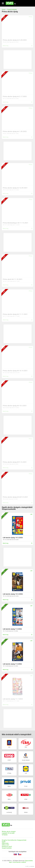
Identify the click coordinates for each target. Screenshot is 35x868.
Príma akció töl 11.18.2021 (13, 279)
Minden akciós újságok (9, 832)
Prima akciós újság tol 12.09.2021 (15, 188)
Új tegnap (5, 835)
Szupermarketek (12, 10)
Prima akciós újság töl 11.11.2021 (15, 314)
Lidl (31, 514)
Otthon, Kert (5, 845)
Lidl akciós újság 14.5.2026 (13, 538)
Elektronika (5, 843)
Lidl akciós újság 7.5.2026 (12, 629)
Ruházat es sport (7, 847)
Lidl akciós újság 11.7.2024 (13, 699)
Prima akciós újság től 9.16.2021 (15, 462)
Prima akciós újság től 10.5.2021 (15, 406)
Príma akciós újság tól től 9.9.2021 (15, 497)
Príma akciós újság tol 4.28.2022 (15, 40)
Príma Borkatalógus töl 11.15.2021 (15, 223)
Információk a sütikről (19, 862)
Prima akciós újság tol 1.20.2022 (15, 131)
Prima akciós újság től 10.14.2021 (15, 371)
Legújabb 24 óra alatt (8, 833)
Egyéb (4, 842)
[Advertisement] (18, 60)
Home (4, 10)
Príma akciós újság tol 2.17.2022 (15, 96)
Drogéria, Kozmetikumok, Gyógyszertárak (14, 840)
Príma (31, 17)
